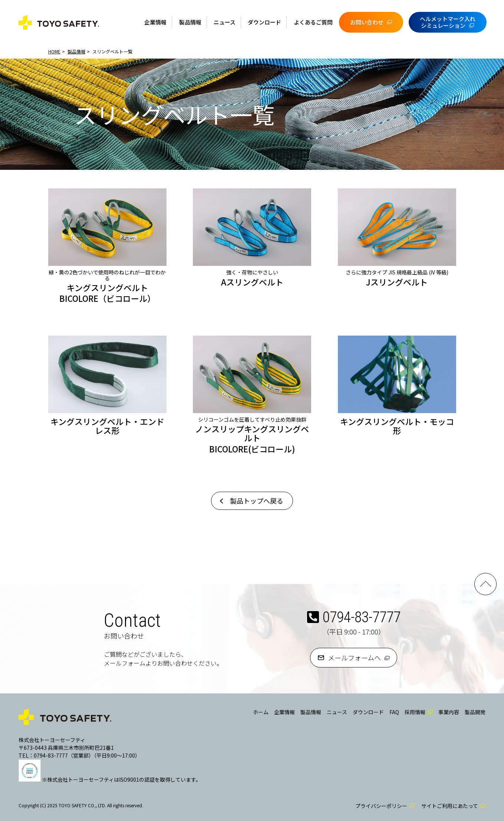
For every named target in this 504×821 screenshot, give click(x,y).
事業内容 (449, 712)
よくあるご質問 (313, 22)
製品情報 (190, 22)
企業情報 (155, 22)
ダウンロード (264, 22)
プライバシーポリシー (381, 806)
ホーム (261, 712)
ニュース (225, 22)
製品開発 (475, 712)
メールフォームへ (354, 657)
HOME (54, 51)
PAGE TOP (485, 584)
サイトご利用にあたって (450, 806)
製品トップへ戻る (257, 501)
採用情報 (415, 712)
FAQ (394, 712)
